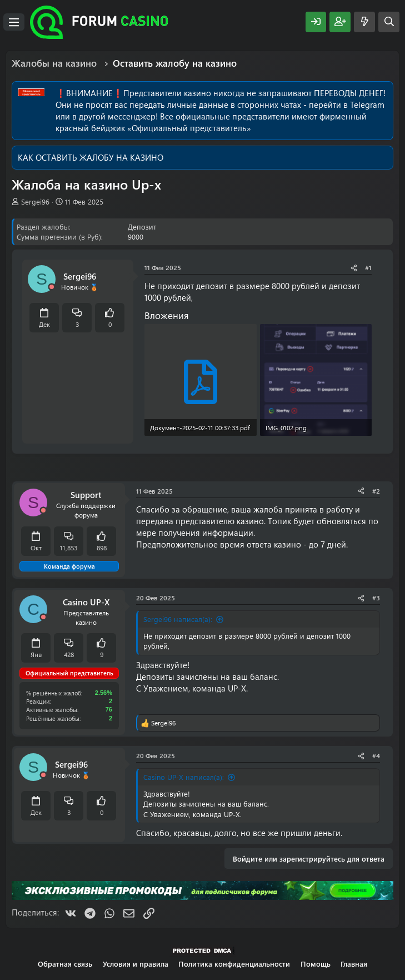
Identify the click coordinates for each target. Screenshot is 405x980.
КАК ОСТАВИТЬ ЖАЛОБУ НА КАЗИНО (91, 157)
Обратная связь (65, 964)
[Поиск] (389, 22)
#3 (376, 598)
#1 (368, 267)
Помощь (316, 964)
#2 (376, 491)
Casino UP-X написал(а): (184, 777)
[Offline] (52, 287)
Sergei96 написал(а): (178, 619)
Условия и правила (136, 964)
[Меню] (14, 22)
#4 (376, 755)
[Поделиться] (354, 268)
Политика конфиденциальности (234, 964)
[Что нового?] (364, 22)
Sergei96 (35, 202)
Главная (354, 964)
